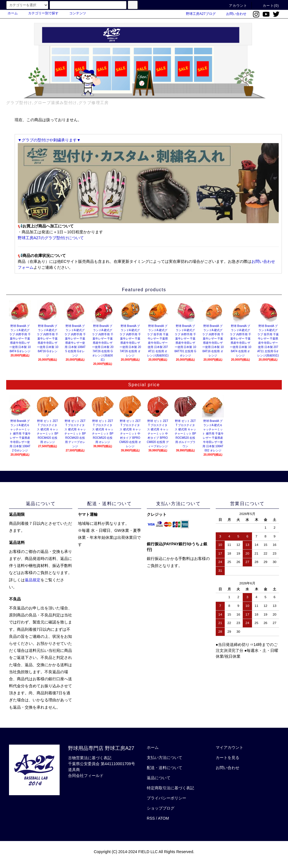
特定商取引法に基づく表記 (170, 788)
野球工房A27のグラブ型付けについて (51, 238)
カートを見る (228, 758)
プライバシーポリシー (166, 798)
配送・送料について (165, 768)
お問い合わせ (233, 14)
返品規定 (33, 580)
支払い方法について (165, 758)
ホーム (13, 13)
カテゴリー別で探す (40, 13)
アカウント (235, 6)
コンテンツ (74, 13)
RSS (151, 818)
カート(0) (267, 6)
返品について (159, 778)
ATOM (164, 818)
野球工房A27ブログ (197, 14)
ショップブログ (161, 808)
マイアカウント (229, 747)
